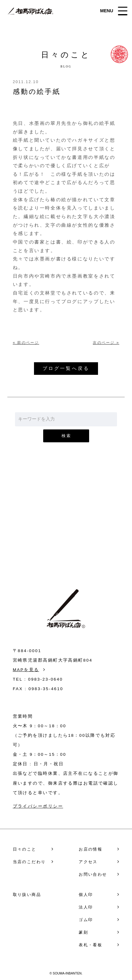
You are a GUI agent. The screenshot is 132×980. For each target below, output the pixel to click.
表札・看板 (91, 945)
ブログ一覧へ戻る (66, 368)
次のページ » (106, 343)
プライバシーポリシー (38, 806)
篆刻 (83, 932)
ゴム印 (86, 920)
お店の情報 (91, 849)
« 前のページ (26, 343)
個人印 (86, 895)
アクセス (88, 862)
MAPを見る (26, 670)
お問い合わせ (66, 530)
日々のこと (25, 849)
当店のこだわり (29, 862)
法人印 (86, 907)
